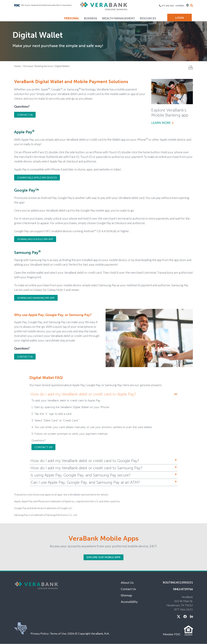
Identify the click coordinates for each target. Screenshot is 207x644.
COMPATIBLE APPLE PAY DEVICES (37, 178)
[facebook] (185, 616)
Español (180, 6)
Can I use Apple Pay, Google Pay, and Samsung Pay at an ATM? (85, 482)
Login (179, 18)
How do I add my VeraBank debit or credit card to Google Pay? (85, 461)
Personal (72, 18)
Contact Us (25, 115)
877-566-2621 (168, 6)
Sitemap (126, 595)
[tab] (103, 394)
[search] (191, 6)
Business (91, 18)
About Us (127, 582)
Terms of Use (58, 633)
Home (17, 66)
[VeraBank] (103, 7)
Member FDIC (172, 634)
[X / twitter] (179, 616)
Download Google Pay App (35, 239)
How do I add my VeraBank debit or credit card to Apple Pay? (83, 394)
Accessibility (129, 602)
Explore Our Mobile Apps (103, 557)
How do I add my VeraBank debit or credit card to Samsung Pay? (86, 468)
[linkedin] (191, 616)
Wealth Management (118, 18)
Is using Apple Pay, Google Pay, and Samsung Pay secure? (80, 475)
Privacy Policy (39, 633)
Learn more (161, 123)
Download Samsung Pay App (36, 298)
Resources (148, 18)
